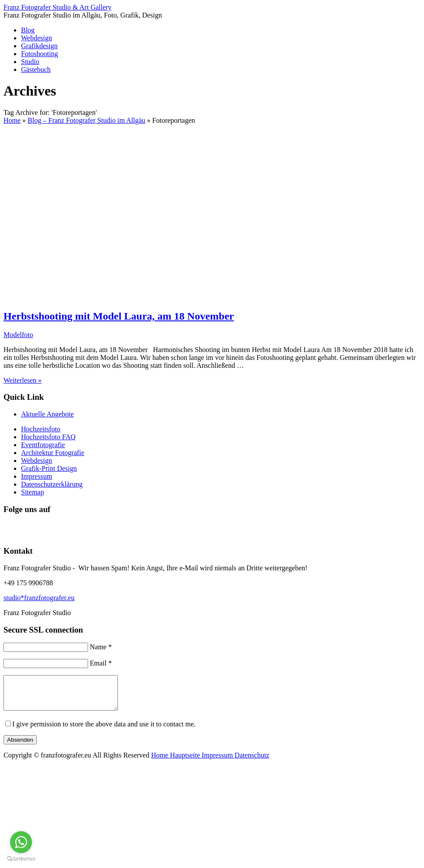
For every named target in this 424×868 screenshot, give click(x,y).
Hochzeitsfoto (41, 429)
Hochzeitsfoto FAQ (48, 437)
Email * (101, 663)
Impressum (37, 476)
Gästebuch (36, 69)
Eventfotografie (43, 445)
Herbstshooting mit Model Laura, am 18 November (119, 316)
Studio (30, 62)
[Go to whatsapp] (21, 842)
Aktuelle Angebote (47, 414)
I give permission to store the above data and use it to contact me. (104, 731)
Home (161, 762)
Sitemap (32, 492)
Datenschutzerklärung (52, 484)
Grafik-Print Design (49, 468)
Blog (28, 30)
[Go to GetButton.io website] (21, 859)
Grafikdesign (39, 46)
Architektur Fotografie (53, 453)
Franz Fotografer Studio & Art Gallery (58, 7)
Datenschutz (252, 762)
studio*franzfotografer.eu (39, 598)
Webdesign (37, 38)
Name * (101, 647)
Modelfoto (18, 335)
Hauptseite (186, 762)
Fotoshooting (39, 54)
